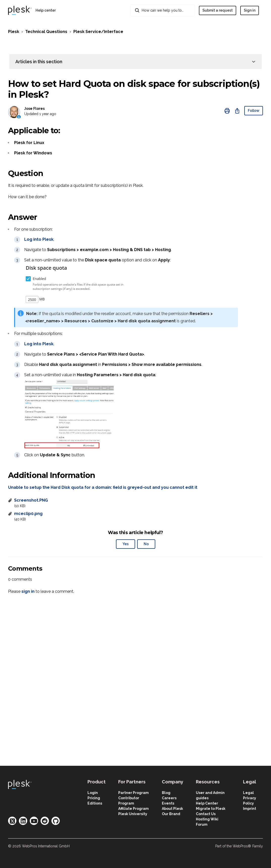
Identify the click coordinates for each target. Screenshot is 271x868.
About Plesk (172, 809)
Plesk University (133, 814)
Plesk (14, 32)
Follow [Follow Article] (254, 111)
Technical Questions (46, 32)
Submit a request (218, 10)
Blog (166, 793)
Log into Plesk (39, 239)
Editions (95, 803)
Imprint (250, 809)
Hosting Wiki (207, 819)
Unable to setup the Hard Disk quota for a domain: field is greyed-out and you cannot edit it (103, 487)
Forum (202, 824)
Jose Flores (34, 109)
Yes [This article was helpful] (126, 544)
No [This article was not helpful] (146, 544)
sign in (28, 591)
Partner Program (133, 793)
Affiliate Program (133, 809)
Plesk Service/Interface (98, 32)
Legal (248, 793)
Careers (169, 798)
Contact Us (206, 814)
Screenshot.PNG (31, 500)
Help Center (207, 803)
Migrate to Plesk (211, 809)
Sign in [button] (250, 10)
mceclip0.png (28, 514)
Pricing (94, 798)
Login (93, 793)
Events (168, 803)
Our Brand (171, 814)
